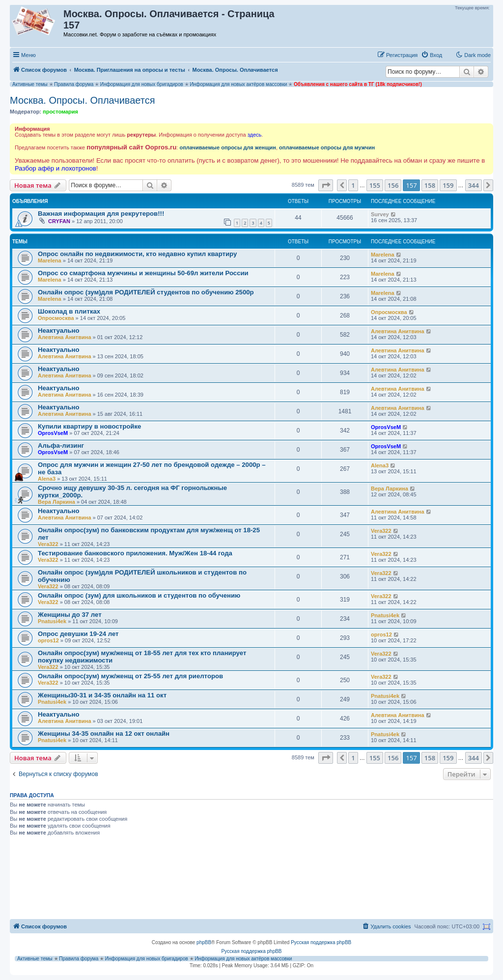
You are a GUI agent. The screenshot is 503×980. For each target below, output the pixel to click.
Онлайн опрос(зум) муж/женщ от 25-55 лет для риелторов (130, 676)
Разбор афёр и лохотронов (56, 168)
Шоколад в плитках (69, 311)
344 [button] (474, 185)
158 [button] (430, 185)
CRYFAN (59, 221)
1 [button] (353, 185)
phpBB (204, 942)
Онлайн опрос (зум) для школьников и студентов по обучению (139, 595)
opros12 (48, 640)
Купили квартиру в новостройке (89, 426)
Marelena (50, 260)
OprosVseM (53, 433)
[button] (326, 185)
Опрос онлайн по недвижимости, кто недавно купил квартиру (137, 254)
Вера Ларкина (56, 502)
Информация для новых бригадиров (142, 84)
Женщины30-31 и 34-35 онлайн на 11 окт (102, 695)
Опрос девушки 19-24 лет (78, 634)
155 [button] (375, 185)
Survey (380, 214)
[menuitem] (432, 55)
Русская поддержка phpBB (321, 942)
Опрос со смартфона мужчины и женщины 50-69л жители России (143, 273)
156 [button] (393, 185)
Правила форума (74, 84)
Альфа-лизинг (61, 446)
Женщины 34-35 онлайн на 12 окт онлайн (104, 734)
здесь (255, 135)
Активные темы (30, 84)
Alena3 (47, 479)
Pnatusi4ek (52, 621)
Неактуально (59, 331)
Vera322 (48, 544)
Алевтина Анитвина (65, 337)
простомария (60, 112)
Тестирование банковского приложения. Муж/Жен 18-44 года (135, 553)
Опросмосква (56, 318)
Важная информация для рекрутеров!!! (101, 214)
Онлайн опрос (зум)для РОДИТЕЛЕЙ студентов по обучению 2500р (146, 292)
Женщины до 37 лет (70, 615)
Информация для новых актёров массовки (238, 84)
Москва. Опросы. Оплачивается (83, 100)
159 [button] (448, 185)
